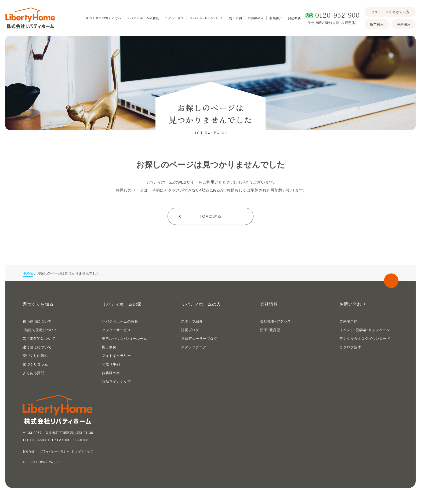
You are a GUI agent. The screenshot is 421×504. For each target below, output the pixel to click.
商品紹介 (276, 18)
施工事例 (235, 18)
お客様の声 (256, 18)
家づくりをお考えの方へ (103, 18)
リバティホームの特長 (143, 18)
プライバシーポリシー (55, 452)
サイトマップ (84, 452)
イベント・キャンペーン (206, 18)
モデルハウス (174, 18)
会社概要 (294, 18)
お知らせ (28, 452)
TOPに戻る (210, 216)
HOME (28, 273)
